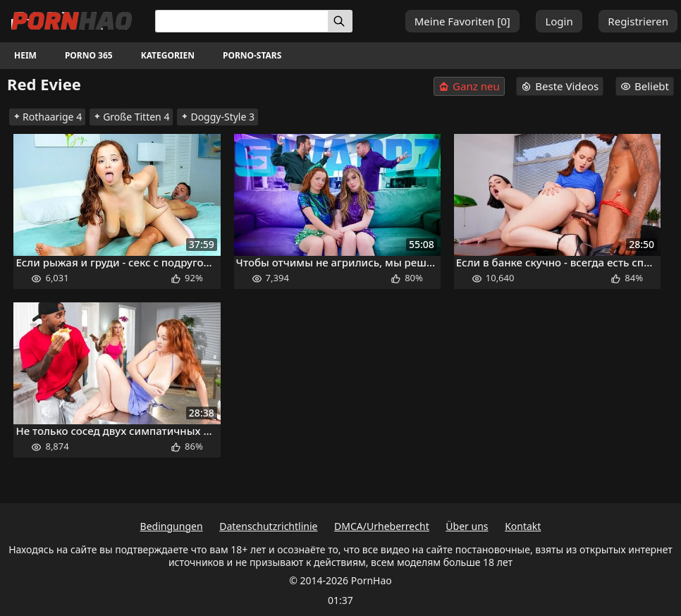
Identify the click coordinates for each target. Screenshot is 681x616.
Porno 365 (89, 55)
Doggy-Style (217, 117)
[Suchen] (340, 21)
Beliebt (645, 86)
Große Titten (131, 117)
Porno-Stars (252, 55)
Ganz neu (469, 86)
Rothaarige (47, 117)
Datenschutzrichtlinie (268, 526)
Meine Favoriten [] (462, 21)
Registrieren (638, 21)
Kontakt (523, 526)
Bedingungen (172, 526)
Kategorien (168, 55)
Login (559, 21)
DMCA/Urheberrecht (382, 526)
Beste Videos (560, 86)
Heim (25, 55)
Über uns (467, 526)
